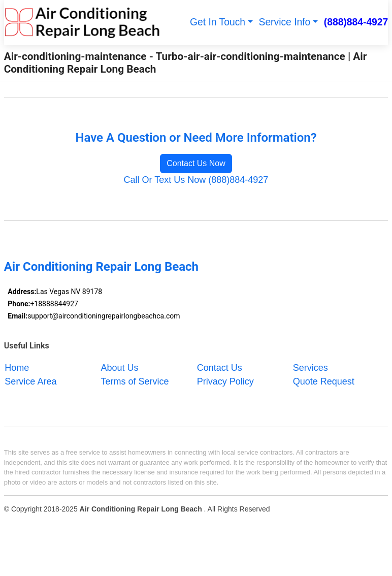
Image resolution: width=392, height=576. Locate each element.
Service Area (30, 381)
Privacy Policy (225, 381)
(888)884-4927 (356, 22)
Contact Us (220, 367)
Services (311, 367)
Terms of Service (135, 381)
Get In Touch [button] (218, 22)
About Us (120, 367)
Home (17, 367)
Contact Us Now (196, 163)
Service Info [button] (285, 22)
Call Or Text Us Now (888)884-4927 (196, 180)
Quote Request (324, 381)
